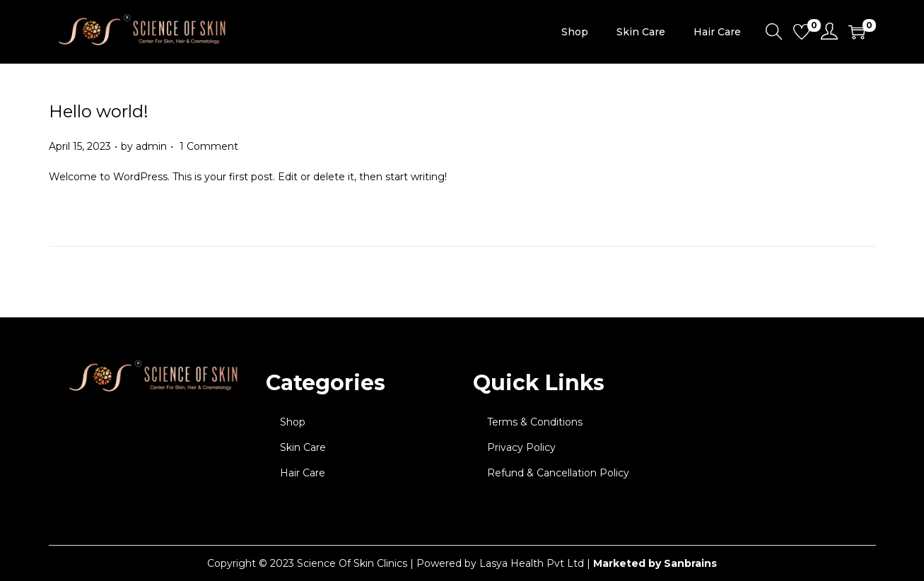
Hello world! (99, 111)
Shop (293, 422)
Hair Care (303, 473)
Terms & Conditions (535, 422)
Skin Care (303, 447)
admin (151, 146)
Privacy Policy (521, 447)
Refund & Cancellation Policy (558, 473)
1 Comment (209, 146)
